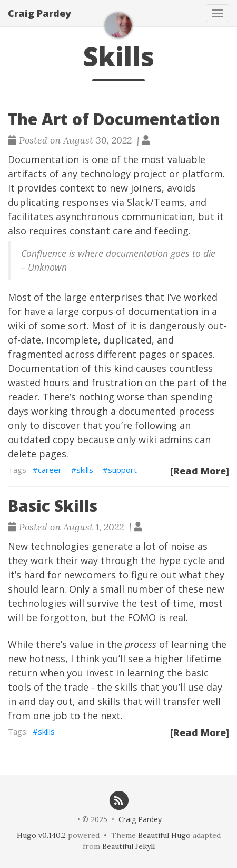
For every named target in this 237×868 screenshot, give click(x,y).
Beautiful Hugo (164, 835)
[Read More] (200, 471)
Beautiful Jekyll (129, 846)
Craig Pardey (39, 13)
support (122, 470)
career (50, 470)
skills (85, 470)
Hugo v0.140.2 (41, 835)
